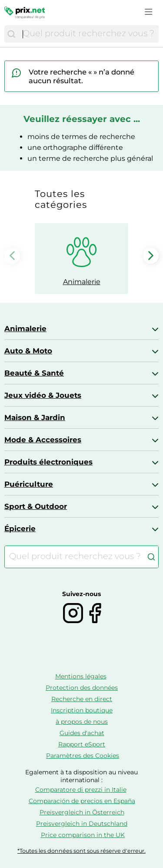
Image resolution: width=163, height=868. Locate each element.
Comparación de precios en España (82, 801)
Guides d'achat (82, 733)
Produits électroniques (48, 462)
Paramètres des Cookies (83, 756)
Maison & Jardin (35, 417)
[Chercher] (11, 34)
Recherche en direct (82, 699)
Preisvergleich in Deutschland (82, 824)
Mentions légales (81, 676)
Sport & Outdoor (36, 506)
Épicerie (20, 529)
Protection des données (82, 688)
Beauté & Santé (34, 373)
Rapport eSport (82, 744)
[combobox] (88, 34)
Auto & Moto (28, 351)
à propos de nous (82, 722)
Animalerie (25, 329)
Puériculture (29, 484)
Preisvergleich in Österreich (82, 812)
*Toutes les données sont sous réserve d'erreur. (81, 851)
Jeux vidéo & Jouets (43, 395)
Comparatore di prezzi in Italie (81, 790)
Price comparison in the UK (83, 835)
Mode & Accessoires (43, 440)
